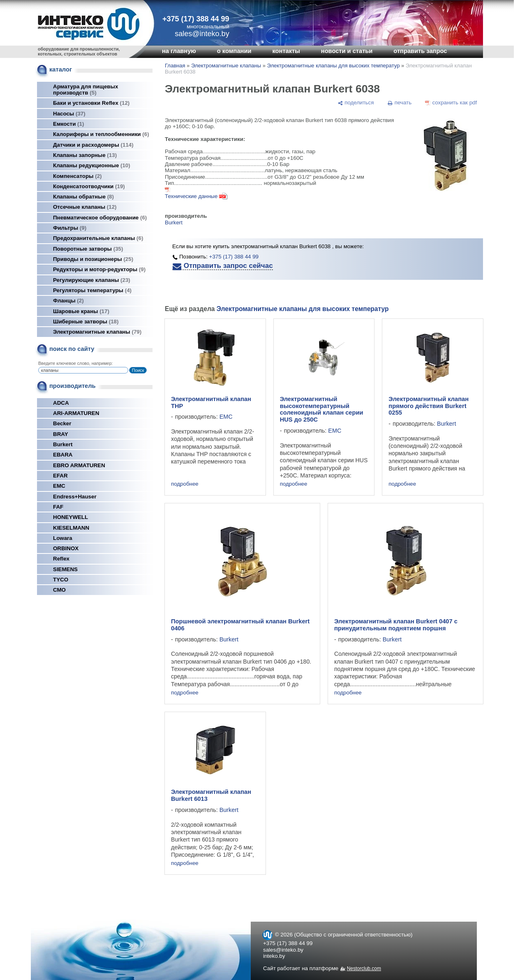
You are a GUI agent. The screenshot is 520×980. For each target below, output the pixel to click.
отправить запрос (420, 51)
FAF (58, 507)
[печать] (400, 103)
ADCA (61, 403)
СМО (59, 590)
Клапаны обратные (83, 197)
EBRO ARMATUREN (79, 465)
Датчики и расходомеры (93, 145)
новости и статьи (347, 51)
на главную (179, 51)
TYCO (61, 580)
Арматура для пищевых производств (86, 90)
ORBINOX (66, 548)
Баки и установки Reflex (91, 103)
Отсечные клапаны (85, 207)
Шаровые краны (81, 311)
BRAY (61, 434)
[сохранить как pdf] (451, 103)
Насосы (69, 114)
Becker (62, 423)
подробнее (185, 484)
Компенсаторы (77, 176)
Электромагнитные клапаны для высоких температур (334, 66)
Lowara (63, 538)
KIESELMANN (71, 528)
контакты (286, 51)
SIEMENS (65, 569)
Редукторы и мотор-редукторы (99, 269)
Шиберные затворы (86, 322)
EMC (59, 486)
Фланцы (68, 301)
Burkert (63, 444)
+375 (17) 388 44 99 (196, 19)
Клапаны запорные (85, 155)
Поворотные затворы (88, 249)
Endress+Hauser (75, 497)
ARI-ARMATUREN (76, 413)
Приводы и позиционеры (93, 259)
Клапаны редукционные (92, 165)
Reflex (61, 559)
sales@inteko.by (283, 950)
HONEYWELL (70, 517)
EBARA (63, 455)
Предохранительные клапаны (98, 238)
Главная (175, 66)
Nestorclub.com (364, 968)
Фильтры (70, 228)
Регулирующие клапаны (92, 280)
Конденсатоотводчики (89, 186)
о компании (234, 51)
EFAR (60, 476)
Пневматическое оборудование (100, 218)
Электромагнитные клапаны (97, 332)
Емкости (68, 124)
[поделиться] (356, 103)
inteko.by (274, 956)
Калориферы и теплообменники (101, 134)
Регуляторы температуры (92, 290)
